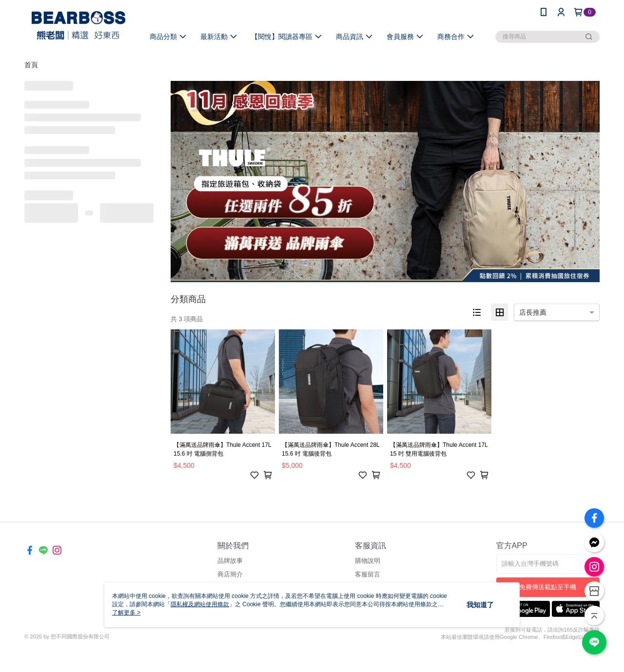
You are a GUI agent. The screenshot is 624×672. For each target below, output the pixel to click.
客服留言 (368, 574)
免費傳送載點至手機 (548, 587)
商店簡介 (230, 574)
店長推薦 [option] (533, 312)
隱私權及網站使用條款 (200, 604)
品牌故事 (230, 561)
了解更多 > (126, 613)
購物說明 (368, 561)
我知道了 (480, 605)
